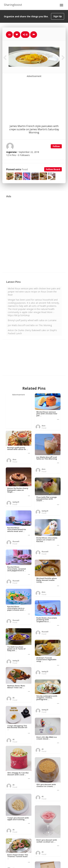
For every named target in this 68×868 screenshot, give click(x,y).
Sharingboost (13, 5)
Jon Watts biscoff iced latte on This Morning (30, 325)
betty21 (16, 502)
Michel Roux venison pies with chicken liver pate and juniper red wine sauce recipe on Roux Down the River (34, 292)
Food (25, 169)
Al (14, 698)
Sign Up (58, 16)
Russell (16, 541)
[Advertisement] (34, 97)
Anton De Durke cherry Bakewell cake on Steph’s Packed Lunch (32, 332)
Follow (56, 146)
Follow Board (53, 169)
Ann (44, 426)
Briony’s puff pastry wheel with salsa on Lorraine (32, 320)
